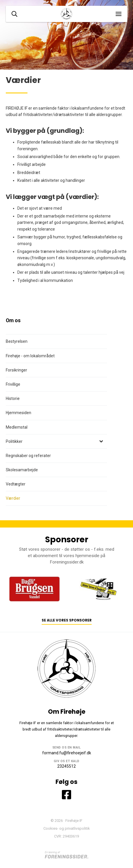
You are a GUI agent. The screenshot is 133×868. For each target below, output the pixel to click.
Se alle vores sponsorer (67, 620)
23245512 (66, 766)
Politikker (14, 441)
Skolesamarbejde (22, 470)
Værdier (13, 498)
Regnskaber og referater (28, 456)
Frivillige (13, 384)
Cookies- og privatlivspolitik (67, 828)
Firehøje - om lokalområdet (30, 356)
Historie (13, 398)
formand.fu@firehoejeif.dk (67, 753)
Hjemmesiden (19, 413)
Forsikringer (16, 370)
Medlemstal (17, 427)
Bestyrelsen (17, 341)
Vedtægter (16, 484)
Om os (13, 320)
